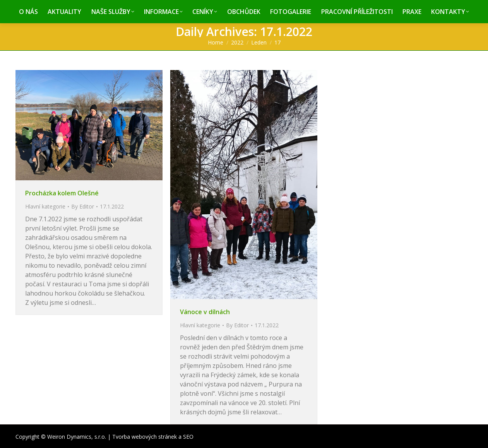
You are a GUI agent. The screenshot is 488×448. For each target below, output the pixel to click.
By (83, 206)
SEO (188, 437)
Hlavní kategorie (45, 206)
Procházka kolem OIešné (62, 193)
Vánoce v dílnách (205, 312)
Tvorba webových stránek (145, 437)
